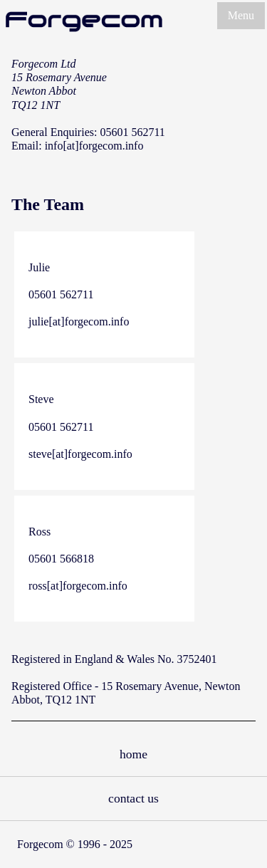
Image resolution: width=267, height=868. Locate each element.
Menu (241, 15)
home (133, 754)
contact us (133, 798)
